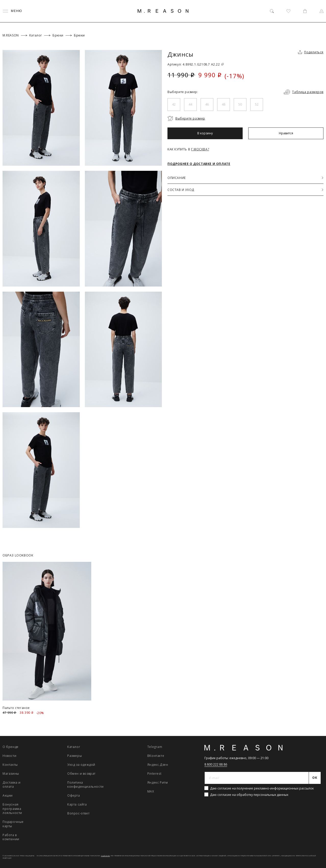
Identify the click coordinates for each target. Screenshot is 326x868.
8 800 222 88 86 (216, 764)
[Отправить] (315, 778)
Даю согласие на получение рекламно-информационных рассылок (262, 788)
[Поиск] (272, 11)
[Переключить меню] (12, 11)
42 (174, 104)
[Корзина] (305, 11)
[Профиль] (322, 11)
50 (240, 104)
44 (190, 104)
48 (224, 104)
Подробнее (105, 856)
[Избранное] (288, 11)
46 (207, 104)
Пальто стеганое (16, 708)
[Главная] (163, 11)
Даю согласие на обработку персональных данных (249, 795)
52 (257, 104)
